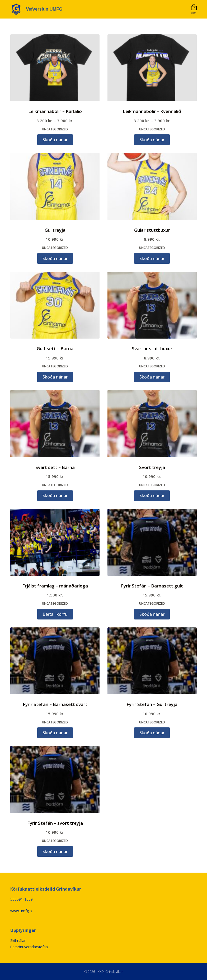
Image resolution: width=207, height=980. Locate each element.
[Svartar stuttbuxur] (152, 305)
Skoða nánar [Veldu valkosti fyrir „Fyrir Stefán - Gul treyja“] (152, 733)
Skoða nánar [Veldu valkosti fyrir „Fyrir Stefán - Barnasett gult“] (152, 614)
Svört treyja (152, 467)
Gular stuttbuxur (152, 230)
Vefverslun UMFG (46, 9)
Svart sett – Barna (55, 467)
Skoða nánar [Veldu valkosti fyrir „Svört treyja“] (152, 495)
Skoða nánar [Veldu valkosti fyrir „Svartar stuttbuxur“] (152, 377)
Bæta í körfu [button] (55, 614)
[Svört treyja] (152, 424)
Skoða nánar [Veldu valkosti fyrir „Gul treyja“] (55, 258)
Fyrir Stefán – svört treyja (55, 823)
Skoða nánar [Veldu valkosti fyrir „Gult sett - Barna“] (55, 377)
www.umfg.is (21, 911)
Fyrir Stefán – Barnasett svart (55, 704)
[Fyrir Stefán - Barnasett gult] (152, 542)
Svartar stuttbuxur (152, 348)
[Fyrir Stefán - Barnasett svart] (55, 661)
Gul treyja (55, 230)
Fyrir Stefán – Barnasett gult (152, 586)
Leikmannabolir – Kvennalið (152, 111)
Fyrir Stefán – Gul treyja (152, 704)
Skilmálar (18, 940)
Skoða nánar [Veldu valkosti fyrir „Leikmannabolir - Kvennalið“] (152, 140)
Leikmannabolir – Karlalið (55, 111)
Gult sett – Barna (55, 348)
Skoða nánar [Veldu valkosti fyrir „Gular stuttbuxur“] (152, 258)
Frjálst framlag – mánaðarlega (55, 586)
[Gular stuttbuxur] (152, 186)
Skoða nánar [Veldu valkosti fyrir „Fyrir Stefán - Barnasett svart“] (55, 733)
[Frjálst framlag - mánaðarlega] (55, 542)
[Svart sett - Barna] (55, 424)
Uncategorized (55, 129)
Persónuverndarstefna (29, 947)
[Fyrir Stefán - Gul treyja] (152, 661)
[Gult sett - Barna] (55, 305)
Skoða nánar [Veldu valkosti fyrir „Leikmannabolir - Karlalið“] (55, 140)
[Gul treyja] (55, 186)
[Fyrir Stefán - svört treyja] (55, 779)
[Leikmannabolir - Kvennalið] (152, 68)
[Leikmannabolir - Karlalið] (55, 68)
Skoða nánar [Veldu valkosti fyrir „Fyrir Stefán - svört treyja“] (55, 851)
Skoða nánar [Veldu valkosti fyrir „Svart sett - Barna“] (55, 495)
